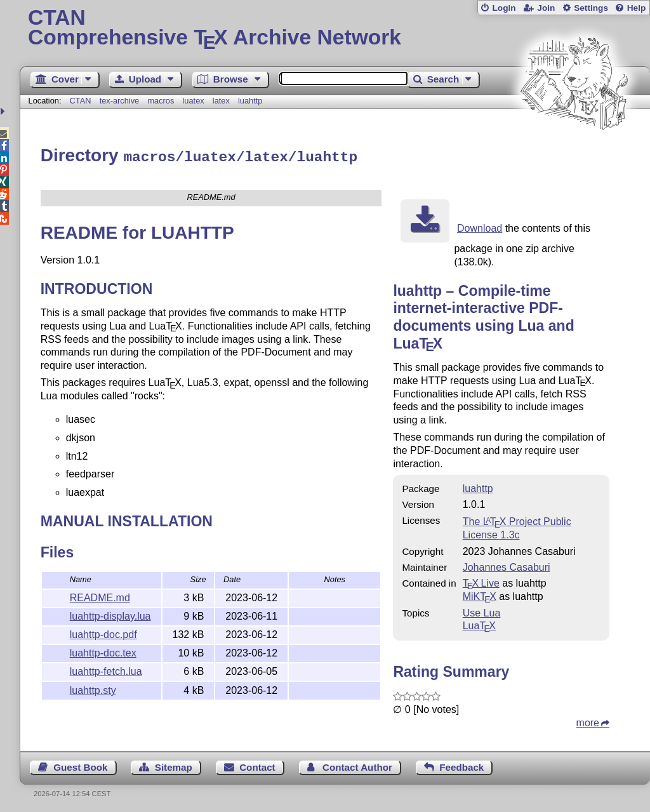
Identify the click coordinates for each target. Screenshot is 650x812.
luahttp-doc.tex (103, 651)
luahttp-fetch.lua (106, 669)
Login (504, 8)
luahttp (250, 101)
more (588, 721)
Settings (591, 8)
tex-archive (120, 101)
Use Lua (482, 611)
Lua (479, 624)
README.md (100, 596)
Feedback (461, 765)
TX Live (481, 581)
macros (161, 101)
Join (546, 8)
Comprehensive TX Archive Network (335, 29)
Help (637, 8)
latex (221, 101)
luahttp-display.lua (110, 614)
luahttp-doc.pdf (103, 633)
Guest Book (80, 765)
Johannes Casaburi (507, 565)
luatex (194, 101)
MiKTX (480, 595)
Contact (257, 765)
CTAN (81, 101)
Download (480, 226)
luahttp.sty (93, 689)
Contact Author (357, 765)
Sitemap (174, 765)
